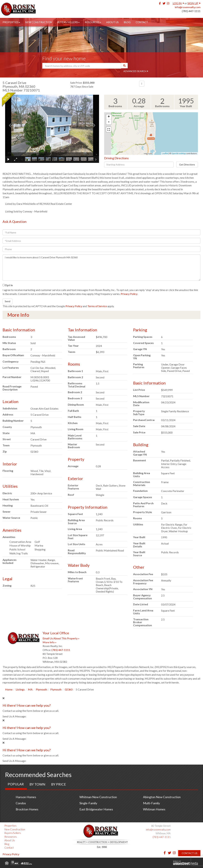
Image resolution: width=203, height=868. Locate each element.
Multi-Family (151, 803)
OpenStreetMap (178, 153)
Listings (20, 689)
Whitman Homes (154, 809)
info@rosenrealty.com (188, 7)
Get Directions (187, 164)
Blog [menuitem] (127, 22)
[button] (124, 66)
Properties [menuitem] (11, 22)
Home (9, 689)
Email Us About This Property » (61, 638)
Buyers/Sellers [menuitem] (68, 22)
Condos (21, 803)
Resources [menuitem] (93, 22)
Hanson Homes (26, 797)
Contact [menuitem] (142, 22)
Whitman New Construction (98, 797)
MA (30, 689)
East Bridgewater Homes (96, 809)
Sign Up (193, 3)
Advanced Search (135, 71)
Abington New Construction (162, 797)
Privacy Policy (129, 294)
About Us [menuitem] (112, 22)
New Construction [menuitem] (39, 22)
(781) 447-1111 (191, 11)
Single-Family (88, 803)
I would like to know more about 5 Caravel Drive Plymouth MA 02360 (101, 268)
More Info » (50, 642)
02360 (69, 689)
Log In (177, 3)
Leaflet (165, 153)
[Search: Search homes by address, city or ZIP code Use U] (82, 66)
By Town (37, 784)
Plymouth (41, 689)
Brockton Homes (27, 809)
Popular (16, 784)
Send (7, 301)
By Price (59, 784)
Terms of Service (97, 306)
